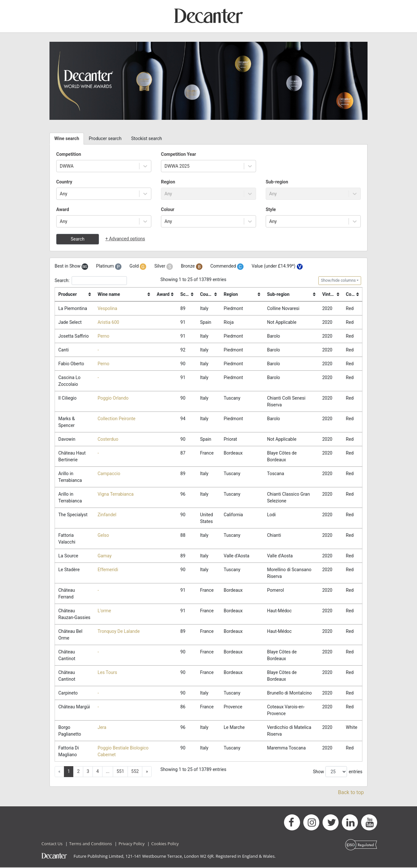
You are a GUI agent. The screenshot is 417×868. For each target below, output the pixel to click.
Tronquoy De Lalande (119, 632)
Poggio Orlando (113, 398)
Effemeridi (108, 570)
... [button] (108, 772)
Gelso (103, 536)
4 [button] (98, 772)
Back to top (351, 793)
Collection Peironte (117, 419)
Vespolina (107, 308)
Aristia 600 (108, 322)
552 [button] (135, 772)
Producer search (105, 138)
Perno (104, 336)
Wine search (67, 138)
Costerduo (108, 439)
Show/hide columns (338, 280)
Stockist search (146, 138)
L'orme (104, 611)
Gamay (105, 556)
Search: (91, 281)
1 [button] (69, 772)
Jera (102, 728)
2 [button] (78, 772)
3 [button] (88, 772)
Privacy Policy (132, 844)
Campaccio (109, 474)
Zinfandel (107, 515)
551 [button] (120, 772)
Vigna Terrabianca (116, 494)
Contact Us (52, 844)
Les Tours (107, 673)
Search (78, 239)
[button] (147, 772)
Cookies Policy (165, 844)
